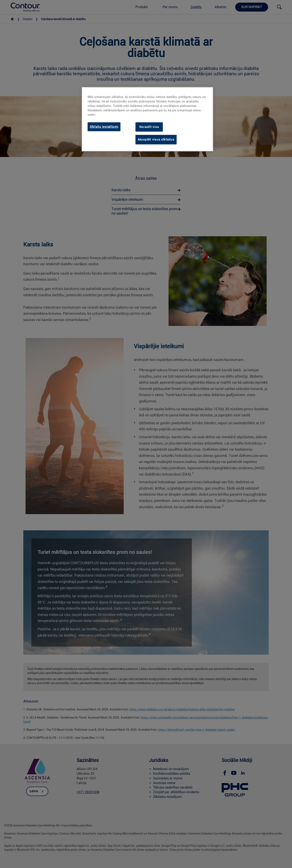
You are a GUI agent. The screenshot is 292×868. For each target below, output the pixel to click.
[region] (147, 119)
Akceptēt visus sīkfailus (156, 140)
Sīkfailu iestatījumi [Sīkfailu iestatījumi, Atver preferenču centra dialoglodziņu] (104, 127)
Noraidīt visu (149, 127)
